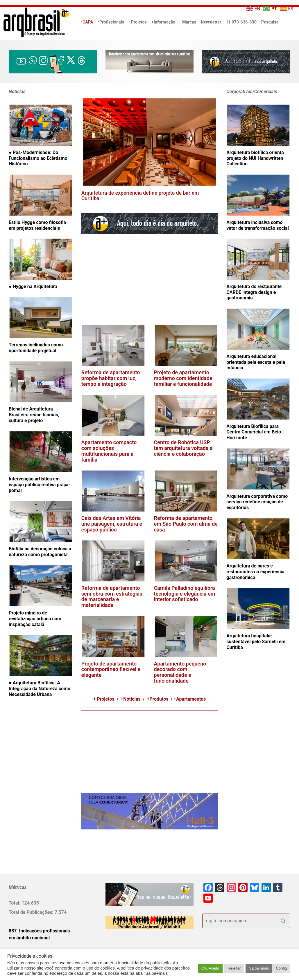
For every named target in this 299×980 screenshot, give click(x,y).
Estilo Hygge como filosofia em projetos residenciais (37, 225)
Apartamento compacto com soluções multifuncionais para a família (109, 451)
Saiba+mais (259, 968)
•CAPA (87, 22)
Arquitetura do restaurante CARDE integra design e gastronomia (254, 292)
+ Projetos (104, 699)
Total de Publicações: (32, 912)
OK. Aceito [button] (210, 968)
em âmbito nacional (29, 938)
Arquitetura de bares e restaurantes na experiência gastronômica (255, 572)
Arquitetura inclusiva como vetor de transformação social (258, 225)
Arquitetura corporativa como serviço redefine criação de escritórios (257, 502)
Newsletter (211, 22)
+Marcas (188, 22)
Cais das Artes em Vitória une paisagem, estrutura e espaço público (112, 524)
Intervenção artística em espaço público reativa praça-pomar (40, 485)
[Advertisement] (161, 279)
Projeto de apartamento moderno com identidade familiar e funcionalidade (183, 378)
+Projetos (138, 22)
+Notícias (130, 699)
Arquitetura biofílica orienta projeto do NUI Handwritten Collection (255, 158)
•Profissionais (111, 22)
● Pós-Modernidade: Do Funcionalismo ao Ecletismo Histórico (38, 158)
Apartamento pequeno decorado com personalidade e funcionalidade (180, 672)
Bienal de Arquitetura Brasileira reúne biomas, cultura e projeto (34, 415)
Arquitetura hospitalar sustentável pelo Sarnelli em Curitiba (256, 642)
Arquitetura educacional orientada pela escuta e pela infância (256, 362)
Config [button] (281, 968)
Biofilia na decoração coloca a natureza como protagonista (40, 552)
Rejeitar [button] (234, 968)
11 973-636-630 (241, 22)
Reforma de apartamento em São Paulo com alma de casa (186, 524)
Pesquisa (270, 22)
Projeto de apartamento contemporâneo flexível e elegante (111, 669)
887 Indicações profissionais (39, 931)
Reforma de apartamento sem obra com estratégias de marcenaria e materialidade (112, 596)
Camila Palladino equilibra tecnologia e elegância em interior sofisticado (185, 594)
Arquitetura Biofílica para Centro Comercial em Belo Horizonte (254, 432)
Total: (15, 903)
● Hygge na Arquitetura (33, 286)
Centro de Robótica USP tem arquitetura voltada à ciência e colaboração (183, 448)
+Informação (163, 22)
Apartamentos (191, 699)
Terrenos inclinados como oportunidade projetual (36, 348)
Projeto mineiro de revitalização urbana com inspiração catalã (35, 619)
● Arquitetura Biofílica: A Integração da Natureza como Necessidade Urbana (40, 689)
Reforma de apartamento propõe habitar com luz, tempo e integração (111, 378)
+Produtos (157, 699)
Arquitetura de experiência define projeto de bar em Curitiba (140, 196)
